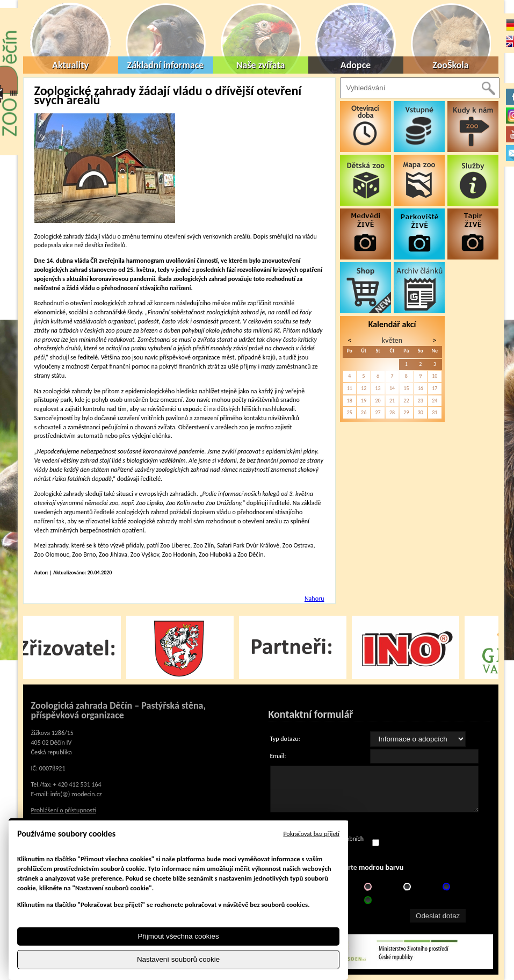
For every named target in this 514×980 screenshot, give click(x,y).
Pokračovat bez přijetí (311, 834)
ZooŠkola (450, 65)
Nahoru (314, 599)
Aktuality (70, 65)
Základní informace (166, 65)
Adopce (356, 65)
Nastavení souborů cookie (178, 959)
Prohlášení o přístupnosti (64, 810)
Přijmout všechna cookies (178, 936)
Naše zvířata (261, 65)
